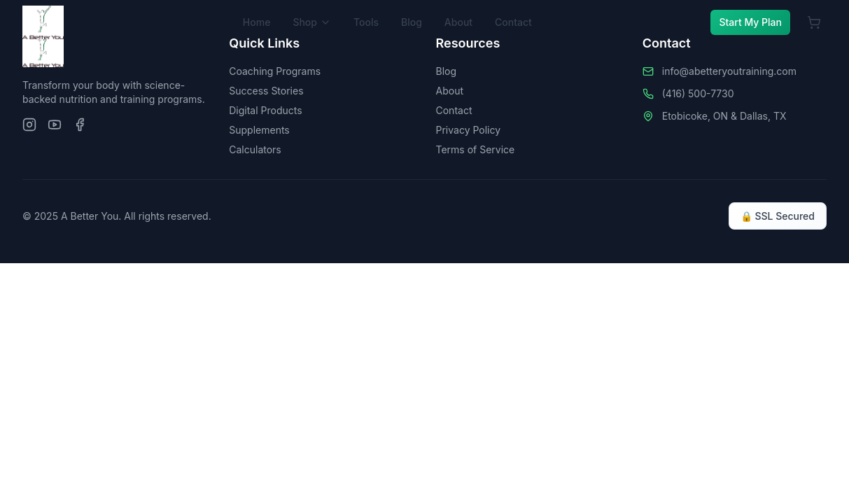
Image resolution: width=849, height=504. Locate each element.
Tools (366, 22)
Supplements (259, 130)
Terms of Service (476, 149)
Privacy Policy (469, 130)
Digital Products (265, 110)
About (458, 22)
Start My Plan (750, 22)
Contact (513, 22)
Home (257, 22)
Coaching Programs (275, 71)
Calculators (255, 149)
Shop (312, 22)
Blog (412, 22)
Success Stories (266, 91)
